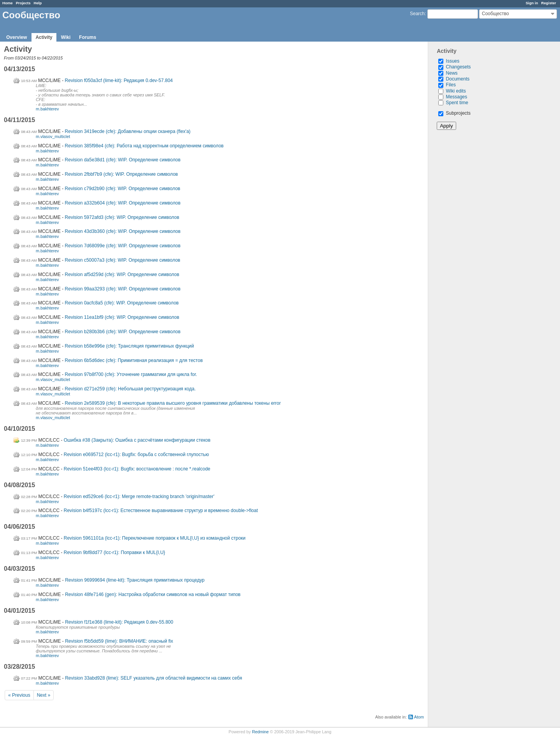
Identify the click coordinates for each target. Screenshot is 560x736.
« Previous (19, 695)
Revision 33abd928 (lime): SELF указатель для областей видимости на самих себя (153, 678)
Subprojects (454, 113)
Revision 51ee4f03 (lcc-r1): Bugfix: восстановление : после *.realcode (137, 469)
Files (451, 85)
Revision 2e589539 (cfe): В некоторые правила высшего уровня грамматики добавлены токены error (173, 403)
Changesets (458, 67)
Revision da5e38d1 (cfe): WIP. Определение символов (123, 160)
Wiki (66, 37)
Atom (419, 717)
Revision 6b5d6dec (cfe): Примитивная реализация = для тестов (134, 360)
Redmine (260, 732)
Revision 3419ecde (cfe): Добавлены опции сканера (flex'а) (128, 131)
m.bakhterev (47, 109)
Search (417, 14)
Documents (458, 79)
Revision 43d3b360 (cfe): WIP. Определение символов (123, 231)
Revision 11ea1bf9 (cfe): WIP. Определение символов (122, 317)
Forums (87, 37)
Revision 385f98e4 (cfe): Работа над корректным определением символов (144, 146)
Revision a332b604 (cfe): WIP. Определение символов (123, 203)
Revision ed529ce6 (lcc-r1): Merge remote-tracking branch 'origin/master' (139, 496)
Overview (17, 37)
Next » (44, 695)
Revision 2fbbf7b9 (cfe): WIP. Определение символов (122, 174)
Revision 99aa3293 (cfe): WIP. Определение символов (123, 289)
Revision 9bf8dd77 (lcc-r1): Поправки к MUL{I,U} (115, 552)
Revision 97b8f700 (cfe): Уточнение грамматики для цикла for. (131, 374)
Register (549, 3)
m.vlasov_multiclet (53, 136)
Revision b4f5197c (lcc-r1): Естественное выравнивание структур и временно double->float (161, 510)
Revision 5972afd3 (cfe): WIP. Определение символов (122, 217)
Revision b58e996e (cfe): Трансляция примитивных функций (129, 346)
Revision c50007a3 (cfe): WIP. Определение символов (123, 260)
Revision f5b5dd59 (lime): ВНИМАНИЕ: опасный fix (119, 641)
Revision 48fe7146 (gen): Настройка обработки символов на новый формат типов (153, 594)
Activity (44, 37)
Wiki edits (456, 91)
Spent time (457, 103)
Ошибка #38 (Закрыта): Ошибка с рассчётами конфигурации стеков (137, 440)
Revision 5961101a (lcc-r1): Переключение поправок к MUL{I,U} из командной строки (155, 538)
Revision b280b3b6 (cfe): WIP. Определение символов (123, 332)
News (452, 73)
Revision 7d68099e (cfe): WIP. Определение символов (123, 246)
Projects (23, 3)
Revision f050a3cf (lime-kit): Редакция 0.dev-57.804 (119, 80)
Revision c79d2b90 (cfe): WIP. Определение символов (123, 189)
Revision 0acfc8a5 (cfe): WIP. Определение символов (122, 303)
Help (38, 3)
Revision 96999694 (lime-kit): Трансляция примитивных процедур (135, 580)
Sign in (532, 3)
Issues (453, 61)
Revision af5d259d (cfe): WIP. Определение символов (122, 274)
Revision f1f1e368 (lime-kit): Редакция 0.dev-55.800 (119, 622)
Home (8, 3)
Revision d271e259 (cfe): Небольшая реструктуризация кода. (130, 389)
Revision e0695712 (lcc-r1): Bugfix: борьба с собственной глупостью (136, 455)
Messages (457, 97)
